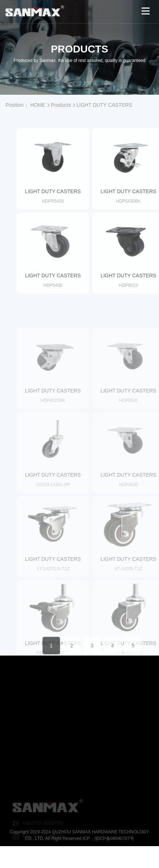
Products (61, 105)
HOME (38, 105)
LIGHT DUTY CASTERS (104, 105)
